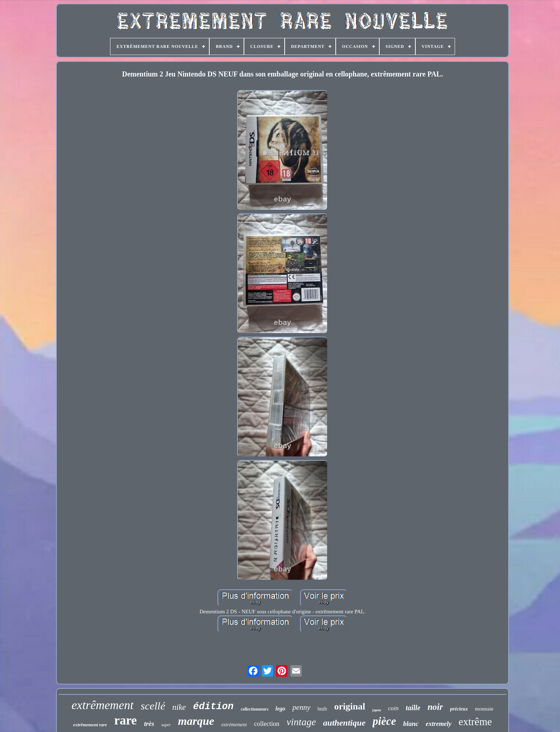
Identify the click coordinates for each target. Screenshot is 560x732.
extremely (439, 724)
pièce (384, 721)
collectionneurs (254, 709)
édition (213, 707)
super (166, 725)
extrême (475, 722)
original (350, 706)
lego (280, 709)
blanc (411, 724)
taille (413, 708)
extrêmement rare (90, 725)
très (149, 724)
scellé (153, 706)
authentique (344, 723)
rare (126, 720)
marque (196, 721)
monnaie (484, 709)
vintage (301, 722)
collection (267, 724)
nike (179, 707)
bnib (322, 709)
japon (376, 710)
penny (301, 707)
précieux (459, 709)
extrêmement (102, 705)
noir (435, 707)
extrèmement (234, 725)
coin (393, 708)
